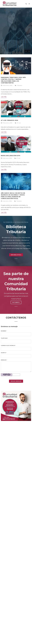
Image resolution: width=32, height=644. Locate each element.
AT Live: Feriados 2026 (10, 120)
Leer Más (4, 97)
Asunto (4, 353)
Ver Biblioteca (16, 255)
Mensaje (4, 360)
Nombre (4, 331)
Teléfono (4, 338)
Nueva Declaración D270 (11, 156)
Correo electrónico (8, 345)
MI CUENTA (16, 302)
